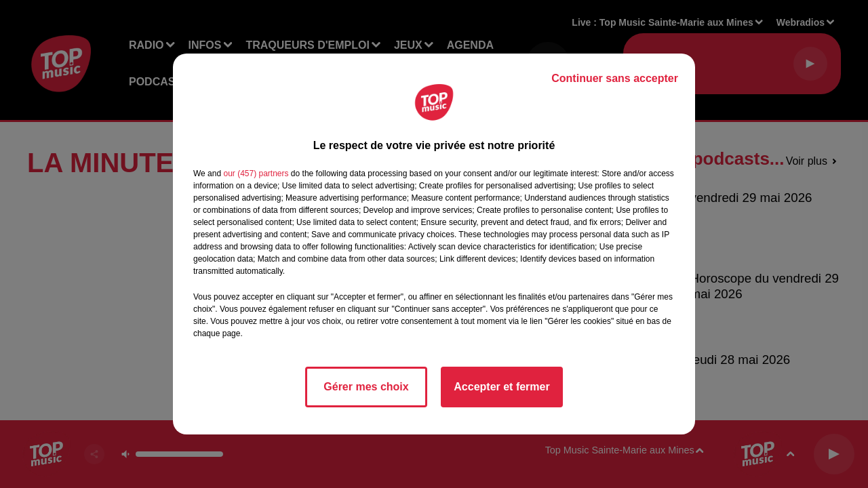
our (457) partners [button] (256, 174)
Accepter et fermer (501, 387)
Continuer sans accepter (615, 78)
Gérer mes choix (366, 387)
